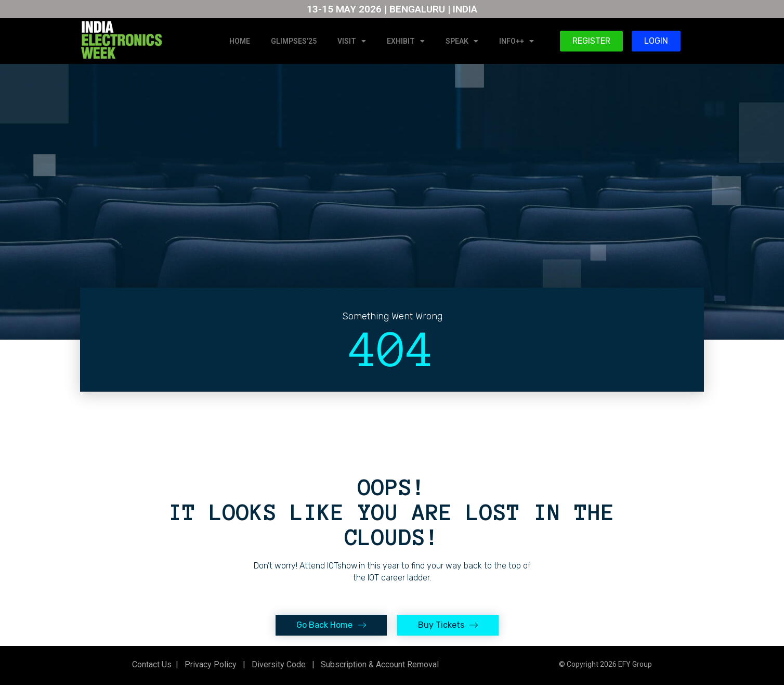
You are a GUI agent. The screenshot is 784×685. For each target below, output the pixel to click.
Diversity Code (277, 664)
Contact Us (152, 664)
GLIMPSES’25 (294, 41)
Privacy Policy (210, 664)
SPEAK (462, 41)
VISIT (352, 41)
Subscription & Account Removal (378, 664)
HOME (240, 41)
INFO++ (517, 41)
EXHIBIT (406, 41)
